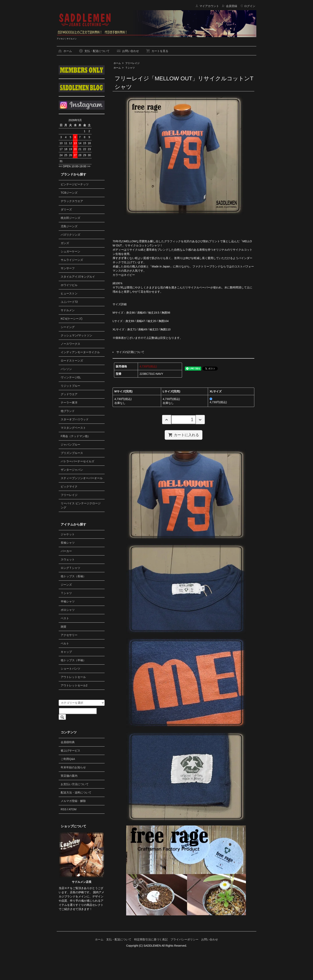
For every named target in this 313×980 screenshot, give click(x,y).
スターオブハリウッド (75, 419)
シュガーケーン (70, 251)
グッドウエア (69, 394)
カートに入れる (184, 435)
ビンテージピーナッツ (75, 184)
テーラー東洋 (69, 403)
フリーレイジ (132, 63)
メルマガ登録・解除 (73, 801)
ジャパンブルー (70, 445)
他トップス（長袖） (73, 576)
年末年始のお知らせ (73, 767)
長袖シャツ (68, 543)
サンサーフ (68, 268)
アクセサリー (69, 635)
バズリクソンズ (70, 235)
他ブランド (68, 411)
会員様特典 (68, 742)
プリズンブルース (72, 453)
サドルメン (68, 310)
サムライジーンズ (72, 260)
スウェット (68, 559)
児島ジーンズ (69, 226)
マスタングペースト (73, 428)
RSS (64, 809)
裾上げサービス (70, 751)
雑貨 (63, 627)
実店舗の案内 (69, 776)
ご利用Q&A (68, 759)
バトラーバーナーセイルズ (77, 461)
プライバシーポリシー (184, 939)
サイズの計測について (130, 352)
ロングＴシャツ (70, 568)
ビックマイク (69, 487)
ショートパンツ (70, 669)
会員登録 (229, 6)
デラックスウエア (72, 201)
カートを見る (157, 51)
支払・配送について (94, 51)
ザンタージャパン (72, 470)
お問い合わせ (128, 51)
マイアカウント (207, 6)
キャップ (66, 652)
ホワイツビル (69, 285)
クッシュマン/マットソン (76, 335)
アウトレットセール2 (74, 685)
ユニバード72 (69, 302)
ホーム (65, 51)
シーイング (68, 327)
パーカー (66, 551)
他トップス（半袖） (73, 660)
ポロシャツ (68, 610)
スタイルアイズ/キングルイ (78, 277)
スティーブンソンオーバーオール (82, 478)
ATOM (73, 809)
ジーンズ (66, 585)
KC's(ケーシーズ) (71, 319)
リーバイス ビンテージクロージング (81, 505)
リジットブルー (70, 386)
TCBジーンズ (69, 193)
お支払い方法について (75, 784)
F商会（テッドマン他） (76, 436)
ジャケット (68, 534)
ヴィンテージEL (71, 377)
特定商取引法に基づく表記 (151, 939)
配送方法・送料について (76, 793)
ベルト (65, 643)
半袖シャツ (68, 601)
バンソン (66, 369)
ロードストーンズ (72, 361)
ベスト (65, 618)
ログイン (248, 6)
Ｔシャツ (130, 68)
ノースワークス (70, 344)
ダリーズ (66, 209)
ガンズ (65, 243)
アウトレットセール (73, 677)
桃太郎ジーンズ (70, 218)
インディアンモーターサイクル (80, 352)
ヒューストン (69, 293)
